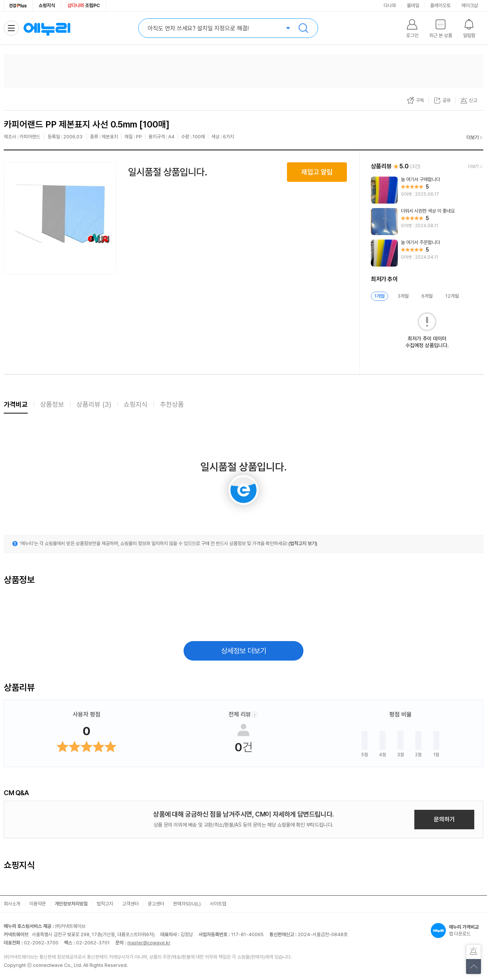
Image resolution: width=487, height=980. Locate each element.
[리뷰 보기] (427, 190)
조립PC (84, 5)
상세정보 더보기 (244, 651)
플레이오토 (440, 5)
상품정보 (52, 404)
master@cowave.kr (149, 943)
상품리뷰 (94, 404)
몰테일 (413, 5)
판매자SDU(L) (187, 904)
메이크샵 (470, 5)
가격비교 (16, 404)
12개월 (452, 296)
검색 (303, 28)
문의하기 (444, 819)
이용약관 (37, 904)
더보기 (473, 137)
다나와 (390, 5)
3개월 (403, 296)
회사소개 (12, 904)
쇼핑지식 (47, 5)
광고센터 (156, 904)
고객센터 (130, 904)
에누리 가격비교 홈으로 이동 (47, 28)
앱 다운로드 (457, 931)
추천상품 (172, 404)
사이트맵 (218, 904)
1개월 (379, 296)
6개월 (427, 296)
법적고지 (105, 904)
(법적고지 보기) (303, 543)
